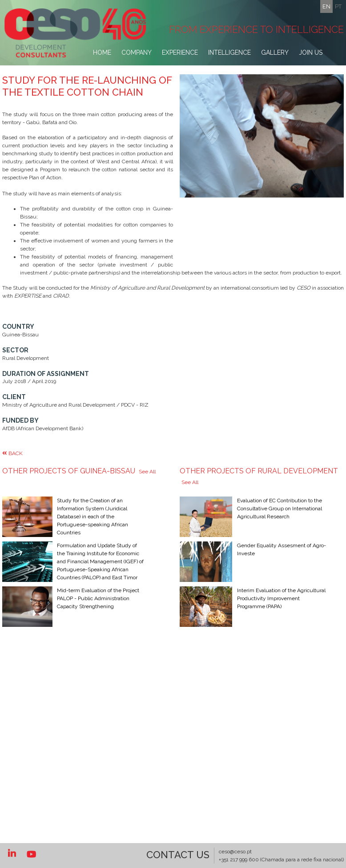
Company (137, 52)
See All (147, 496)
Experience (180, 52)
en (326, 6)
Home (102, 52)
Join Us (311, 52)
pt (338, 6)
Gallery (275, 52)
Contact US (178, 855)
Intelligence (229, 52)
